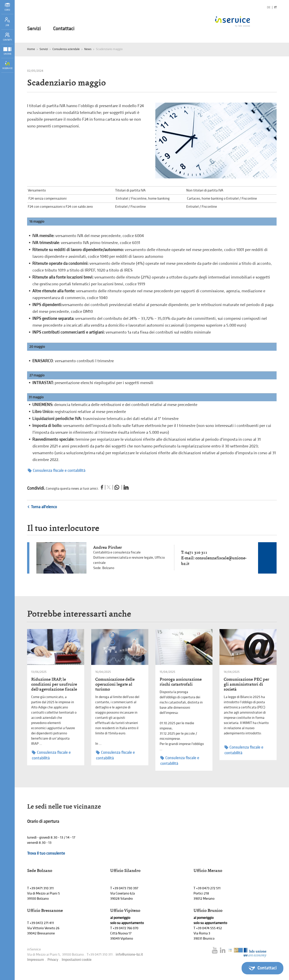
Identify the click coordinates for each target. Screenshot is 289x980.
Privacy (53, 960)
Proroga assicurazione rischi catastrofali (181, 682)
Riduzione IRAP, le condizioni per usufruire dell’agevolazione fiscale (54, 684)
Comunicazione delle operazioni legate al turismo (115, 684)
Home (31, 49)
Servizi (34, 29)
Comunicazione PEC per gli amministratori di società (246, 684)
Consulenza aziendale (66, 49)
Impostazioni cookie (77, 960)
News (88, 49)
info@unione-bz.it (129, 955)
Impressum (35, 960)
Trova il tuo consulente (46, 853)
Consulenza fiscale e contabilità (57, 471)
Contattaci (64, 29)
